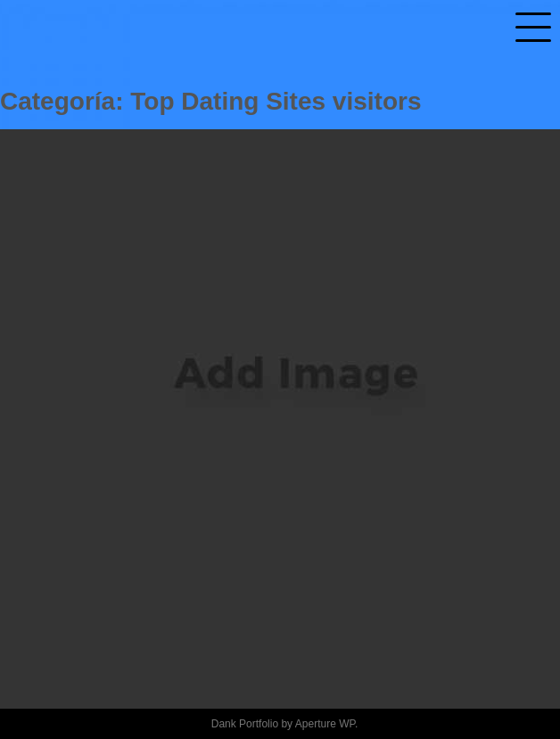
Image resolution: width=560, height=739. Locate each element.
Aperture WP (325, 724)
